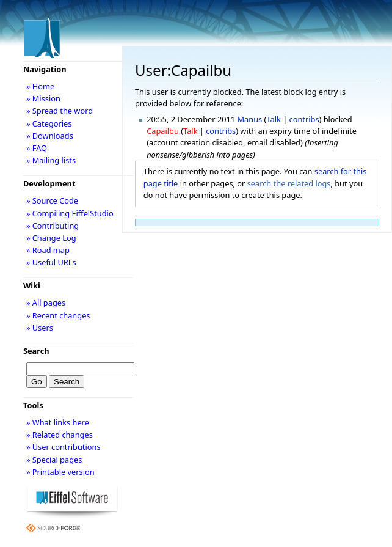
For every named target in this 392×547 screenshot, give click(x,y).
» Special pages (54, 460)
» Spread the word (60, 111)
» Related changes (60, 435)
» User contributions (64, 447)
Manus (250, 119)
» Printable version (60, 472)
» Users (40, 328)
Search (36, 351)
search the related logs (289, 183)
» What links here (58, 422)
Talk (273, 119)
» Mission (43, 98)
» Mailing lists (51, 160)
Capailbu (163, 131)
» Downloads (50, 136)
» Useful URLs (51, 262)
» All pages (46, 303)
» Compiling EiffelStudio (70, 213)
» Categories (49, 123)
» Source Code (52, 200)
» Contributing (53, 226)
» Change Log (51, 238)
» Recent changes (58, 315)
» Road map (48, 250)
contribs (304, 119)
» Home (40, 86)
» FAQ (37, 148)
